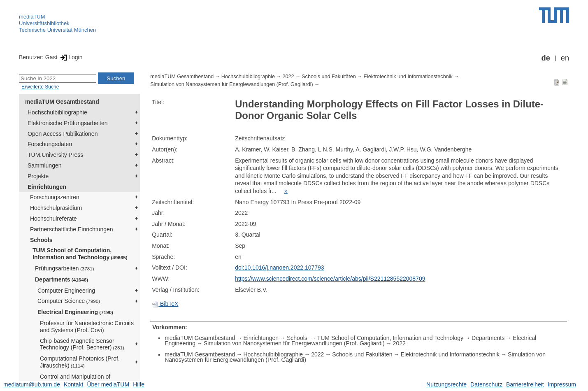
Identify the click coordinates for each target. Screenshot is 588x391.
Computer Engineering (66, 291)
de (546, 58)
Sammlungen (45, 165)
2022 (288, 77)
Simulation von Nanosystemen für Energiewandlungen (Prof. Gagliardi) (232, 84)
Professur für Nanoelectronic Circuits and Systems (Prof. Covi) (87, 327)
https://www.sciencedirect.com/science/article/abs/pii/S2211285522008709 (330, 279)
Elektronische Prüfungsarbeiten (68, 123)
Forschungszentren (55, 197)
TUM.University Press (55, 155)
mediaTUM (32, 17)
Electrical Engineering (75, 312)
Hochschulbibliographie (57, 112)
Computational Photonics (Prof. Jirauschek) (80, 362)
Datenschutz (486, 384)
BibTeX (165, 304)
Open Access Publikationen (63, 134)
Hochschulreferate (53, 219)
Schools (41, 240)
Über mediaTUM (108, 384)
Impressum (562, 384)
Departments (62, 279)
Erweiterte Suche (40, 87)
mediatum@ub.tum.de (32, 384)
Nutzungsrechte (446, 384)
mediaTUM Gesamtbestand (62, 102)
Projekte (38, 176)
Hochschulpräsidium (56, 208)
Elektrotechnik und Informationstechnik (408, 77)
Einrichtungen (47, 187)
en (565, 58)
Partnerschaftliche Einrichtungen (72, 229)
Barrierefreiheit (525, 384)
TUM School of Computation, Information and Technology (80, 254)
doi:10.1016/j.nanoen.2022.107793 (279, 268)
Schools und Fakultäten (329, 77)
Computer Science (69, 301)
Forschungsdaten (50, 144)
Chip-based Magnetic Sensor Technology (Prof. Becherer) (82, 344)
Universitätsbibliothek (44, 23)
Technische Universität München (57, 30)
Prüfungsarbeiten (65, 268)
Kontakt (73, 384)
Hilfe (139, 384)
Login (71, 57)
